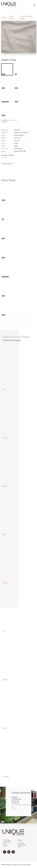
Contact (5, 846)
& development (24, 865)
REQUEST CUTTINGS (6, 162)
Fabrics (4, 17)
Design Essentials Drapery (26, 17)
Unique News (7, 840)
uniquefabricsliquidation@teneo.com (22, 805)
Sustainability (7, 842)
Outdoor (20, 840)
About (5, 844)
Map (14, 808)
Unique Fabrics (11, 17)
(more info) (13, 120)
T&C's (19, 847)
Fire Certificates (22, 845)
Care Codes (21, 843)
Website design (17, 865)
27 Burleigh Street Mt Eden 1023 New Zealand (17, 800)
